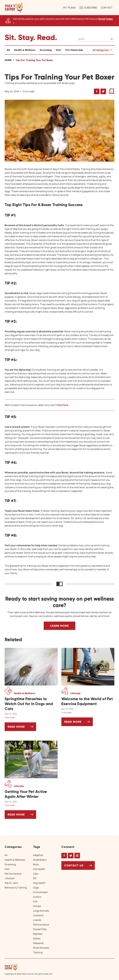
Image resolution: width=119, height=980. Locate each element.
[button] (14, 8)
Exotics (37, 897)
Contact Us (74, 865)
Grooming (46, 50)
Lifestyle (9, 878)
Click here (62, 405)
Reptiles (38, 934)
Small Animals (41, 948)
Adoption (38, 855)
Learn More (59, 626)
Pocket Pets (40, 929)
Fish (35, 901)
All (8, 50)
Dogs (36, 888)
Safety (37, 938)
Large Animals (41, 911)
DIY (35, 878)
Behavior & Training (16, 888)
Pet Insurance (41, 925)
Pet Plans (69, 8)
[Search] (96, 39)
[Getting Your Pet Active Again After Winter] (31, 794)
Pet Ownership (74, 50)
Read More (22, 728)
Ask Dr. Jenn (11, 883)
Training (38, 952)
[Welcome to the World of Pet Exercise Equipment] (88, 701)
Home (8, 60)
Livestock (38, 915)
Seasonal (38, 943)
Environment (40, 892)
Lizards (37, 920)
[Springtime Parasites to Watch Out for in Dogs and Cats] (31, 704)
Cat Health (39, 869)
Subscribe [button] (88, 8)
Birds (36, 864)
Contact (107, 8)
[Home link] (29, 967)
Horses (37, 906)
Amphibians (40, 860)
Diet (58, 50)
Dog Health (39, 883)
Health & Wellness (25, 50)
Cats (36, 874)
